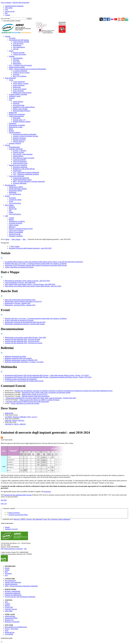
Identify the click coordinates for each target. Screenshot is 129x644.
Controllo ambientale (16, 149)
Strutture (12, 56)
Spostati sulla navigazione (21, 2)
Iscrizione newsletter (16, 223)
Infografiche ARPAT (15, 191)
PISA (29, 417)
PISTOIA (21, 421)
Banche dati (13, 209)
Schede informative (11, 584)
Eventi (11, 201)
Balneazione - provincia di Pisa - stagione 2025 (20, 305)
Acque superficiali (19, 82)
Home (7, 239)
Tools (7, 631)
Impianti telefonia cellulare (22, 122)
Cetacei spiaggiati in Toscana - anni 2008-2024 (20, 282)
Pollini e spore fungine (20, 109)
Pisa (49, 519)
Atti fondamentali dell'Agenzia (19, 40)
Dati (10, 210)
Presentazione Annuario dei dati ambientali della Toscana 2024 (25, 322)
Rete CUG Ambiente (20, 76)
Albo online (9, 8)
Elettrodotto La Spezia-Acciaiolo (24, 158)
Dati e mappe (16, 239)
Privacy (7, 629)
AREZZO (23, 424)
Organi (11, 51)
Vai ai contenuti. (6, 2)
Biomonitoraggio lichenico (22, 111)
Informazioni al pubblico (17, 221)
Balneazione (17, 87)
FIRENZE (8, 421)
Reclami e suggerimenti (12, 591)
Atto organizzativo (19, 47)
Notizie (7, 196)
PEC (6, 13)
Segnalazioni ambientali (13, 593)
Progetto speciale (18, 152)
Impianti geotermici (19, 140)
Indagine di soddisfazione (13, 595)
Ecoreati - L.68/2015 (20, 151)
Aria (10, 100)
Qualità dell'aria (18, 102)
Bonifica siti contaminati (17, 114)
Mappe (11, 212)
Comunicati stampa (15, 200)
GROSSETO (9, 424)
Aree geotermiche (19, 105)
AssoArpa (16, 74)
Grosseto (29, 519)
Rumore (11, 131)
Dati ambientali (38, 519)
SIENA (16, 424)
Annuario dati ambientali (21, 178)
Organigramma (18, 58)
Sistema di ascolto (15, 234)
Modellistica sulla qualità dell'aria (24, 107)
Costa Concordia (18, 91)
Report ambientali (64, 519)
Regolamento (17, 45)
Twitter (7, 570)
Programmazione (14, 147)
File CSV (4, 504)
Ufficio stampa (14, 225)
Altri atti (16, 49)
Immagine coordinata (16, 236)
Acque (11, 80)
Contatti (7, 15)
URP (6, 216)
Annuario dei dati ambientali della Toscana (18, 495)
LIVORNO (8, 417)
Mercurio (17, 519)
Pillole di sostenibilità (16, 232)
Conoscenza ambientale (17, 176)
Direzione (16, 60)
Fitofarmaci (13, 123)
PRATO (15, 421)
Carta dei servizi (18, 44)
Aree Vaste (16, 62)
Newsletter (12, 198)
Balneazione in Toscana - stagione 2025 (18, 303)
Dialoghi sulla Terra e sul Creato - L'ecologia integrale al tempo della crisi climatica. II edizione (36, 264)
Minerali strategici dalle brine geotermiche (36, 396)
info (25, 549)
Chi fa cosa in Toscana (16, 230)
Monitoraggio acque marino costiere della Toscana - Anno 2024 (25, 337)
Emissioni (16, 103)
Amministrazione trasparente (14, 6)
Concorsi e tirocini (11, 609)
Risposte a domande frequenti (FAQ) (21, 229)
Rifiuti (11, 129)
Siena (45, 519)
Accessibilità (9, 634)
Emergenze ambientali (20, 167)
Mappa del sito (10, 632)
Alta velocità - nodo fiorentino (23, 154)
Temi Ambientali (10, 78)
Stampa (7, 527)
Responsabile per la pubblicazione (16, 627)
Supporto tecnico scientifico (18, 165)
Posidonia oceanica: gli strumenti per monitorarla (21, 379)
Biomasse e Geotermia (12, 622)
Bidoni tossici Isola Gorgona (22, 93)
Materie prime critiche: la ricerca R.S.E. (35, 394)
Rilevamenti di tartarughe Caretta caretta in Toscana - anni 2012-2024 (27, 281)
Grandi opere (17, 171)
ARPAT (23, 519)
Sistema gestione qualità (17, 67)
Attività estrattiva (19, 142)
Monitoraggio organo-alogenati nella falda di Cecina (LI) (23, 301)
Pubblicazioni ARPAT (16, 187)
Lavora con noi (10, 11)
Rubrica (11, 220)
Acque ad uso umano (20, 89)
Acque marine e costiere (21, 83)
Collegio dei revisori (20, 54)
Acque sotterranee (19, 85)
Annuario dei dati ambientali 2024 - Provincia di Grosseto (24, 343)
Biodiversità (13, 112)
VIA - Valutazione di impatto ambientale (26, 172)
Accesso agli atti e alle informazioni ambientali (20, 597)
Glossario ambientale (20, 183)
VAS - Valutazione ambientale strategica (26, 174)
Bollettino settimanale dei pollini (15, 356)
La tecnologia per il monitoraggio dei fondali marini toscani (24, 381)
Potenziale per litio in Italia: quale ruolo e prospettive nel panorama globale (46, 392)
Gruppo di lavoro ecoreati (21, 73)
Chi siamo (12, 38)
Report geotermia (14, 513)
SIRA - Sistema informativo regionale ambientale (29, 181)
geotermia (47, 491)
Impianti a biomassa (19, 138)
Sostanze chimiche (15, 143)
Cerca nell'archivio (15, 194)
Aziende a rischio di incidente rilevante (26, 136)
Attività (7, 145)
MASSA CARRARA (20, 417)
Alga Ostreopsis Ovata (20, 163)
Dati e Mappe (9, 205)
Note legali (14, 629)
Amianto (12, 98)
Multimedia (13, 192)
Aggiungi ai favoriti (11, 529)
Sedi (6, 602)
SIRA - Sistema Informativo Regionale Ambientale (21, 586)
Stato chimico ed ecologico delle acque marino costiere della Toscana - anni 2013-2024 (33, 286)
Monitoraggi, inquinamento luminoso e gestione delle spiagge (25, 324)
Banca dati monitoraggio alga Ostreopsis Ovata (20, 300)
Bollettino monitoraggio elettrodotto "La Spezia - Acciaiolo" (24, 362)
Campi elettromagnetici (16, 116)
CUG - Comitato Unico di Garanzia (20, 65)
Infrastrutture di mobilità (17, 125)
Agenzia (8, 36)
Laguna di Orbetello (19, 160)
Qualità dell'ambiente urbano (22, 180)
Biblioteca (12, 227)
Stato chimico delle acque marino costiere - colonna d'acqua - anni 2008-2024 (30, 284)
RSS (6, 572)
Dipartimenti (17, 63)
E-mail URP (9, 607)
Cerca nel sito (5, 19)
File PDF (4, 500)
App (6, 575)
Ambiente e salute (15, 96)
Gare (6, 10)
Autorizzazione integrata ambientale (25, 134)
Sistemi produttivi (15, 132)
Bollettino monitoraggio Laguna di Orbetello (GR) (21, 360)
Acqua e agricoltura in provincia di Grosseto (19, 267)
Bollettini (12, 207)
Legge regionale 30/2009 (21, 42)
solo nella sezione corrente (12, 21)
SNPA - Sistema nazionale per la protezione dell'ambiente (27, 69)
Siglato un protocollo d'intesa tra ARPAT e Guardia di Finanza (39, 400)
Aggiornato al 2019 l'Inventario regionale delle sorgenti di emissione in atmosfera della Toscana (36, 265)
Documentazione (10, 185)
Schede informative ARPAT (18, 189)
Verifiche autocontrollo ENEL (18, 515)
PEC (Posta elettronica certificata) (12, 549)
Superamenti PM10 (11, 618)
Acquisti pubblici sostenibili (18, 94)
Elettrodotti (17, 118)
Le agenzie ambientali (20, 71)
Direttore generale (19, 53)
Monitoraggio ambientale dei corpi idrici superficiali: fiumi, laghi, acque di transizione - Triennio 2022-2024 (41, 398)
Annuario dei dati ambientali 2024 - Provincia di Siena (22, 339)
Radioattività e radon (16, 127)
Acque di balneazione (20, 161)
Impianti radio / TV (19, 120)
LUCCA (34, 417)
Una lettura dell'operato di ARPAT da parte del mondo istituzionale (27, 402)
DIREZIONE (9, 413)
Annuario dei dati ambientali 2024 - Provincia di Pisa (22, 341)
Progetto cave (9, 620)
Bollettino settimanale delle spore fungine (18, 358)
